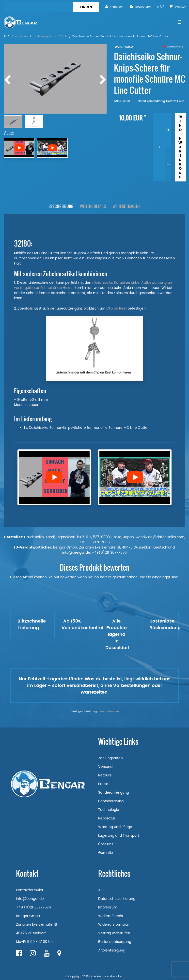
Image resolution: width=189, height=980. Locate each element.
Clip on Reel (116, 308)
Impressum (108, 907)
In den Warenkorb (180, 147)
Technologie (109, 810)
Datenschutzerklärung (117, 899)
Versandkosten (109, 712)
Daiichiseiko (19, 36)
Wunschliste (173, 47)
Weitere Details (93, 206)
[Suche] (86, 7)
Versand (105, 767)
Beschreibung (61, 206)
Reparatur (107, 818)
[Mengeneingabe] (159, 147)
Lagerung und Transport (119, 836)
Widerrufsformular (114, 925)
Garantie (106, 853)
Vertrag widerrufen (114, 933)
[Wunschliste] (160, 7)
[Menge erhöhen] (168, 130)
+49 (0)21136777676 (33, 907)
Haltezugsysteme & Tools (50, 36)
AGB (102, 890)
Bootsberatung (111, 801)
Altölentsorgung (112, 950)
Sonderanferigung (114, 793)
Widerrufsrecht (111, 916)
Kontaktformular (30, 890)
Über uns (106, 844)
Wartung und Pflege (115, 827)
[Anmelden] (114, 7)
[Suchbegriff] (38, 7)
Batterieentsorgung (115, 942)
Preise (103, 784)
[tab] (61, 207)
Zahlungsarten (110, 758)
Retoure (105, 775)
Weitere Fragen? (127, 206)
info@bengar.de (30, 899)
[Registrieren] (141, 7)
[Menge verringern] (168, 164)
